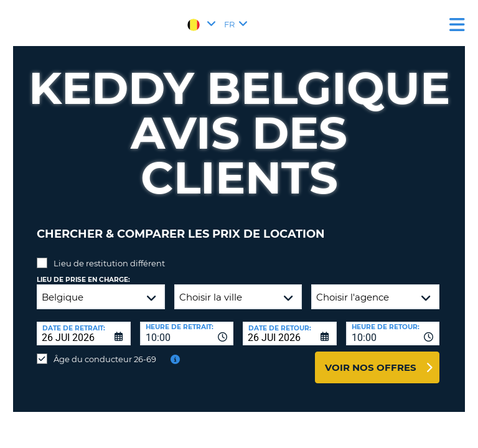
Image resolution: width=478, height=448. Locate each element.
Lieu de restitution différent (109, 263)
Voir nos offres (371, 367)
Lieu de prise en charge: (83, 280)
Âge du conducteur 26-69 (105, 359)
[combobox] (187, 334)
